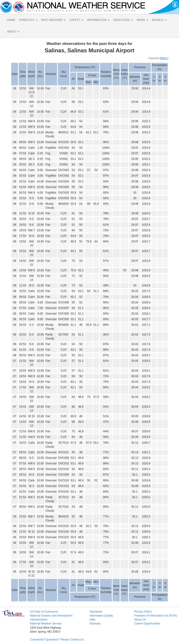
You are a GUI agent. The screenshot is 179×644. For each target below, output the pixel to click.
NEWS (142, 20)
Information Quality (101, 616)
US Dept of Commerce (44, 612)
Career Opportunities (147, 624)
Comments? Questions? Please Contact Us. (57, 640)
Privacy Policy (143, 612)
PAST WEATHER (53, 20)
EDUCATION (123, 20)
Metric (164, 58)
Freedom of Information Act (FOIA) (156, 616)
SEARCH (159, 20)
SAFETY (76, 20)
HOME (11, 20)
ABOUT (13, 32)
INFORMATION (98, 20)
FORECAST (28, 20)
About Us (140, 620)
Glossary (95, 624)
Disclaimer (96, 612)
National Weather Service (46, 624)
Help (92, 620)
